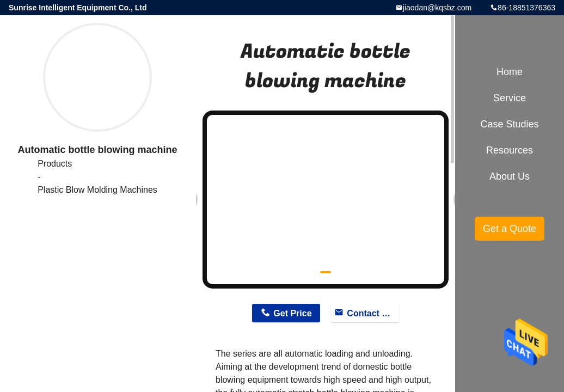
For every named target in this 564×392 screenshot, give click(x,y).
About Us (510, 176)
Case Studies (509, 124)
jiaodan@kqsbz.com (437, 8)
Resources (510, 150)
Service (510, 98)
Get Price (292, 313)
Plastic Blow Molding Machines (97, 190)
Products (55, 164)
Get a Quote (510, 229)
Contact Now (373, 313)
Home (510, 72)
